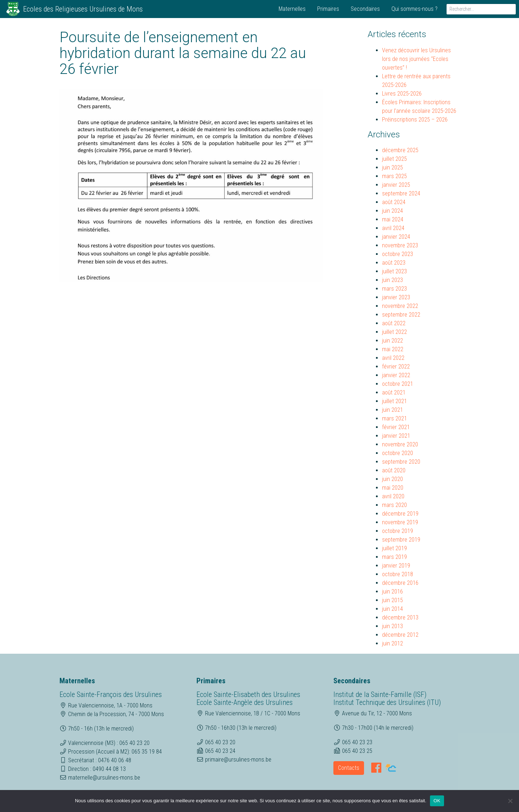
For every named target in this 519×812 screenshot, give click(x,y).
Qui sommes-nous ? (414, 9)
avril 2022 (393, 358)
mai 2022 (393, 349)
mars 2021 (394, 418)
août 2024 (394, 202)
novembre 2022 (400, 306)
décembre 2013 (400, 617)
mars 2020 (394, 505)
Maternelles (292, 9)
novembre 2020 (400, 444)
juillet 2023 (394, 271)
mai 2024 (393, 219)
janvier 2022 (396, 375)
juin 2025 (392, 167)
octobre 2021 (398, 384)
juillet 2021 (394, 401)
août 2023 (394, 263)
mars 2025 (394, 176)
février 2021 (396, 427)
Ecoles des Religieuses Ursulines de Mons (83, 9)
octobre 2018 (398, 574)
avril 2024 (393, 228)
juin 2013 (392, 626)
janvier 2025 (396, 185)
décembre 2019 (400, 514)
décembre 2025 (400, 150)
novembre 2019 (400, 522)
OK (437, 801)
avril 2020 (393, 496)
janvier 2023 (396, 297)
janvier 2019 (396, 566)
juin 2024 (392, 211)
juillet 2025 (394, 159)
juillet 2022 (394, 332)
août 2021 (394, 392)
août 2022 (394, 323)
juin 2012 (392, 643)
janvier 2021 (396, 436)
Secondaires (365, 9)
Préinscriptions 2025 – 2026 (415, 120)
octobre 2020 (398, 453)
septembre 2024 (401, 193)
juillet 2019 (394, 548)
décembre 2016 (400, 583)
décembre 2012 (400, 635)
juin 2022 (392, 341)
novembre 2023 (400, 245)
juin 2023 (392, 280)
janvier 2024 (396, 237)
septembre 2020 (401, 462)
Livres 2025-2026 (402, 94)
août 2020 (394, 470)
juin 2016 (392, 592)
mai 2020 (393, 488)
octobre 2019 (398, 531)
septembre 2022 (401, 315)
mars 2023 (394, 289)
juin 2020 (392, 479)
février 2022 (396, 367)
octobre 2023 (398, 254)
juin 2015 (392, 600)
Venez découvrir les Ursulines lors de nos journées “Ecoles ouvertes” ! (416, 59)
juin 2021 (392, 410)
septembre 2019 (401, 540)
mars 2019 (394, 557)
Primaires (328, 9)
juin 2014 (392, 609)
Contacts (349, 768)
